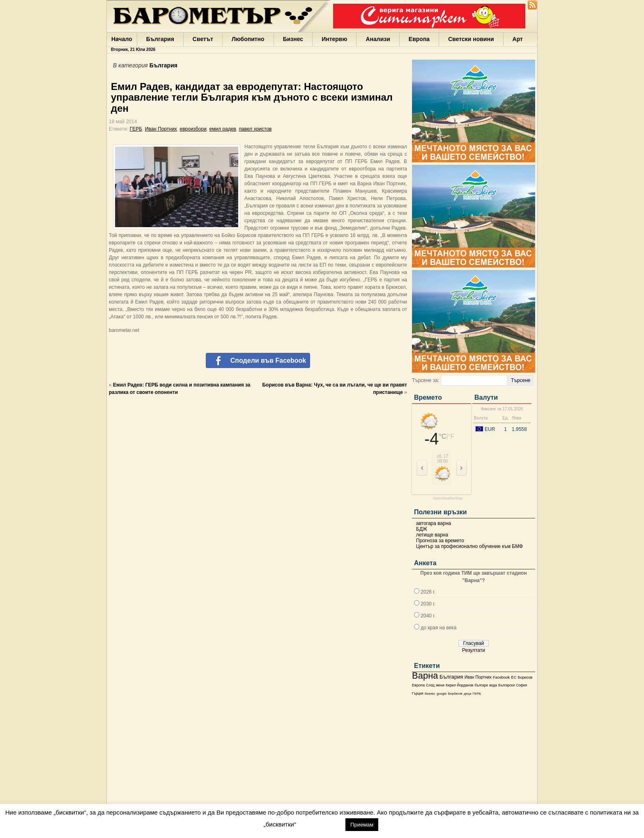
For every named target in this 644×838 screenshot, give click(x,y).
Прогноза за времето (440, 541)
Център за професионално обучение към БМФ (469, 546)
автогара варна (434, 523)
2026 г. (428, 592)
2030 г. (428, 604)
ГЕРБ (477, 694)
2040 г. (428, 616)
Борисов (525, 677)
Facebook (501, 677)
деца (467, 694)
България (160, 39)
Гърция (418, 694)
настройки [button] (321, 824)
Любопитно (248, 39)
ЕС (514, 677)
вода (493, 685)
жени (440, 685)
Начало (122, 39)
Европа (419, 39)
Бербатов (455, 694)
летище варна (432, 535)
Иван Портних (478, 677)
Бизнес (293, 39)
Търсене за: (425, 380)
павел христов (255, 129)
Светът (203, 39)
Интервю (334, 39)
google (442, 694)
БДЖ (422, 529)
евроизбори (193, 129)
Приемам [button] (362, 825)
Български (506, 685)
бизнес (430, 694)
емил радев (223, 129)
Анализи (378, 39)
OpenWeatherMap (448, 498)
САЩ (430, 685)
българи (481, 685)
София (521, 685)
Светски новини (471, 39)
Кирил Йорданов (459, 685)
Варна (425, 676)
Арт (518, 39)
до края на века (438, 628)
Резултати (474, 650)
